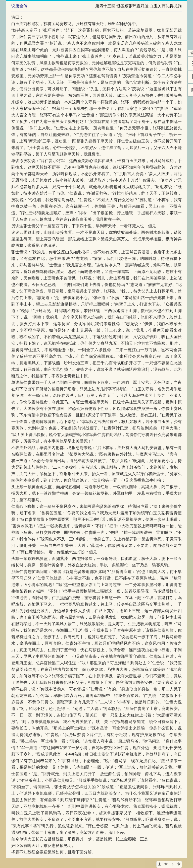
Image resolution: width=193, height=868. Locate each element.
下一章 (176, 864)
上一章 (163, 864)
